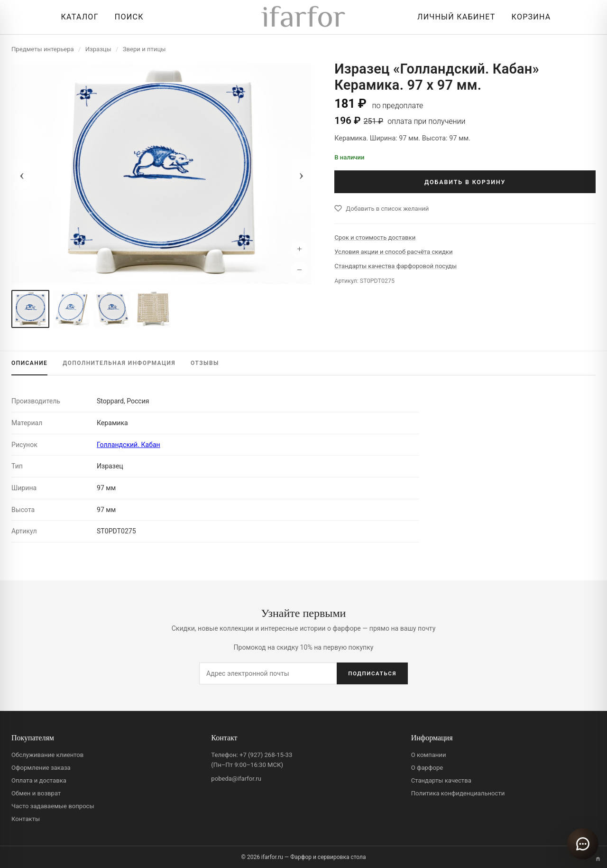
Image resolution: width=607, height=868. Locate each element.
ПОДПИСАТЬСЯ (372, 673)
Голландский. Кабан (129, 445)
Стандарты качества (441, 780)
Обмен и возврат (36, 793)
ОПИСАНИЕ (29, 363)
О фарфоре (427, 768)
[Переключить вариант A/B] (598, 859)
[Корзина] (529, 17)
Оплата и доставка (39, 780)
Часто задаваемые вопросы (53, 806)
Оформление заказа (41, 768)
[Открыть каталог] (77, 17)
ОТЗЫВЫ (205, 363)
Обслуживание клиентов (47, 755)
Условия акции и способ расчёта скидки (393, 252)
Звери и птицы (144, 49)
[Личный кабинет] (454, 17)
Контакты (26, 819)
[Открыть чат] (583, 844)
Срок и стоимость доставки (375, 238)
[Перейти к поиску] (127, 17)
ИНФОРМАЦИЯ (119, 363)
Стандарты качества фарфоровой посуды (395, 266)
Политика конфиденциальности (458, 793)
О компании (429, 755)
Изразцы (98, 49)
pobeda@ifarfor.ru (236, 779)
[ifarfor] (303, 17)
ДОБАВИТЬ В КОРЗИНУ (465, 182)
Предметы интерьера (43, 49)
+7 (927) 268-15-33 (266, 755)
